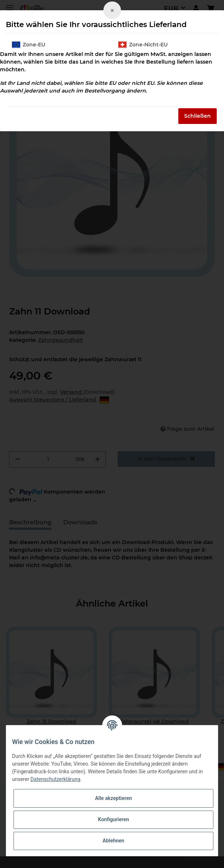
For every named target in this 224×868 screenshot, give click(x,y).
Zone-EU (29, 45)
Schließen (198, 116)
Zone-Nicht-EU (143, 45)
